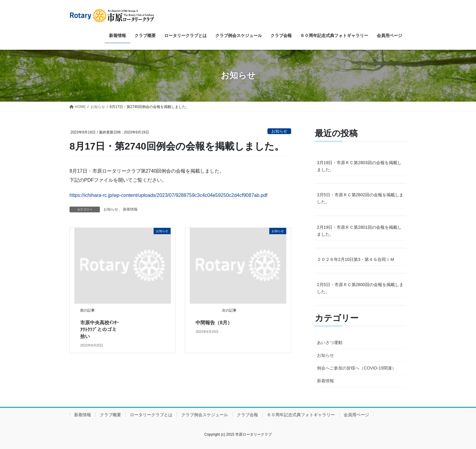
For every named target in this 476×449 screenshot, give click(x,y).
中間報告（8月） (214, 323)
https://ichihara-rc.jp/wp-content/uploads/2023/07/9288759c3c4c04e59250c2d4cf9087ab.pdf (168, 195)
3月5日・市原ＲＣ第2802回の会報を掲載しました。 (360, 198)
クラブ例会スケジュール (205, 415)
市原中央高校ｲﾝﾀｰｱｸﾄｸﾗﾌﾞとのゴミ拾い (100, 329)
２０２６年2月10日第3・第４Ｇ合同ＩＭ (356, 259)
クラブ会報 (247, 415)
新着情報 (130, 209)
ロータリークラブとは (151, 415)
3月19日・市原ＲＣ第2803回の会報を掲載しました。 (359, 166)
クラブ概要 (110, 415)
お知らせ (279, 131)
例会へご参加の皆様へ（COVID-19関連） (357, 368)
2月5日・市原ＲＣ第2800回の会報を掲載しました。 (360, 288)
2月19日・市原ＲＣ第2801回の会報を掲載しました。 (359, 231)
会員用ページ (356, 415)
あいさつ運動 (330, 343)
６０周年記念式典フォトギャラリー (301, 415)
